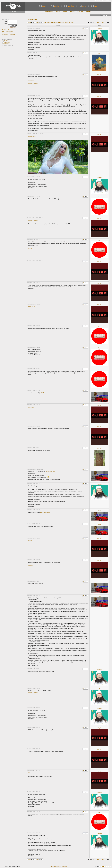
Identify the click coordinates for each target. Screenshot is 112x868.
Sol (99, 197)
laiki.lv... (30, 773)
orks (99, 53)
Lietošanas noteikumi (56, 867)
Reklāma (64, 867)
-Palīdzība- (80, 12)
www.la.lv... (31, 566)
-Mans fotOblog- (49, 12)
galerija (55, 6)
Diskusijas (7, 44)
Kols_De (99, 75)
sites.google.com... (45, 512)
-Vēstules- (88, 12)
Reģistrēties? (6, 30)
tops (94, 6)
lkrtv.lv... (43, 393)
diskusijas (61, 22)
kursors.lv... (31, 407)
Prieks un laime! (69, 22)
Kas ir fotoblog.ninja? (8, 31)
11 (104, 23)
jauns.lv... (31, 249)
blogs (42, 6)
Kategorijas (7, 42)
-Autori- (58, 12)
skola (82, 6)
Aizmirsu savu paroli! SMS (9, 35)
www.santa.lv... (32, 136)
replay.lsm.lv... (32, 307)
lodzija (99, 391)
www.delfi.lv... (32, 80)
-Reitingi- (65, 12)
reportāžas (69, 6)
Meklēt (6, 41)
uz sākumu (13, 12)
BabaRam (99, 29)
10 (102, 23)
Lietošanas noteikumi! (8, 33)
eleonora (99, 448)
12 (105, 23)
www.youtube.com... (33, 83)
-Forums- (72, 12)
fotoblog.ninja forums (50, 22)
